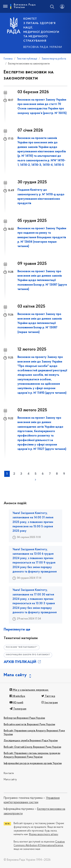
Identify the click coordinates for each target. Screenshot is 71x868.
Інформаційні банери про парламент (28, 655)
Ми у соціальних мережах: (29, 690)
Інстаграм (50, 703)
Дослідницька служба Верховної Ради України (31, 741)
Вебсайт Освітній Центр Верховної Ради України (32, 747)
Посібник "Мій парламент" (22, 647)
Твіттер (48, 696)
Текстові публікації (27, 59)
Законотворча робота (54, 59)
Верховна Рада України (43, 47)
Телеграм (18, 709)
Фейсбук (17, 696)
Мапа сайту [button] (15, 675)
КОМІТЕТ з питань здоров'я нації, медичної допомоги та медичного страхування (41, 30)
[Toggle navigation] (5, 6)
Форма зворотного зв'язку (44, 835)
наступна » (35, 480)
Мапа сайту (10, 780)
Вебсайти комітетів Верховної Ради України (29, 725)
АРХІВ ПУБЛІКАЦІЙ (23, 662)
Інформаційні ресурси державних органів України (33, 763)
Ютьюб (16, 703)
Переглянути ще (17, 630)
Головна (8, 59)
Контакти (9, 773)
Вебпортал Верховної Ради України (24, 718)
